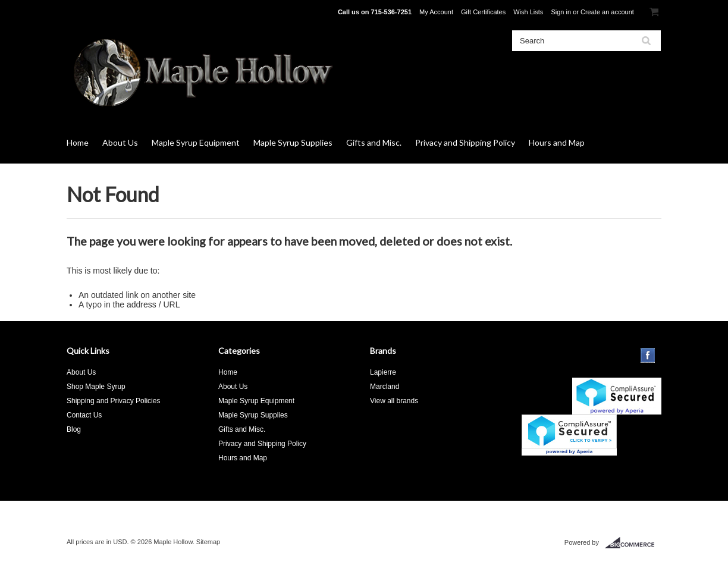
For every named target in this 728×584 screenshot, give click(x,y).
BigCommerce (633, 543)
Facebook (648, 355)
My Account (436, 12)
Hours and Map (557, 142)
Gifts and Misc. (374, 142)
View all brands (394, 401)
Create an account (607, 12)
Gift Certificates (483, 12)
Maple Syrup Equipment (196, 142)
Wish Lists (528, 12)
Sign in (561, 12)
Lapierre (383, 372)
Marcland (385, 387)
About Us (120, 142)
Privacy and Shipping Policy (465, 142)
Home (78, 142)
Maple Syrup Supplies (293, 142)
